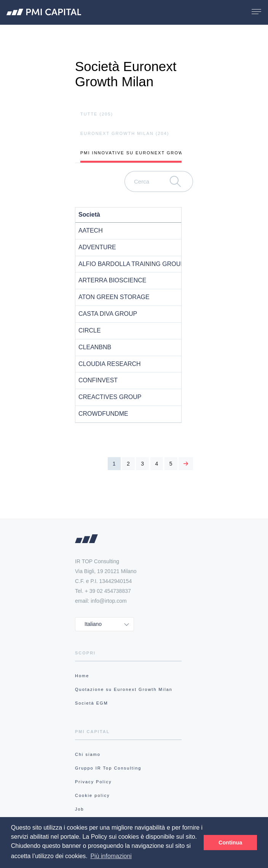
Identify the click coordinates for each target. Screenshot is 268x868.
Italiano (93, 624)
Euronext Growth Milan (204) (125, 133)
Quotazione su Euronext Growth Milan (124, 689)
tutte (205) (97, 114)
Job (80, 809)
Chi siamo (88, 754)
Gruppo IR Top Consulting (108, 768)
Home (82, 676)
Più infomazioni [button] (111, 856)
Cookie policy (92, 795)
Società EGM (92, 703)
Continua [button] (230, 843)
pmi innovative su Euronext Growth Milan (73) (151, 153)
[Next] (186, 464)
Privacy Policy (93, 782)
